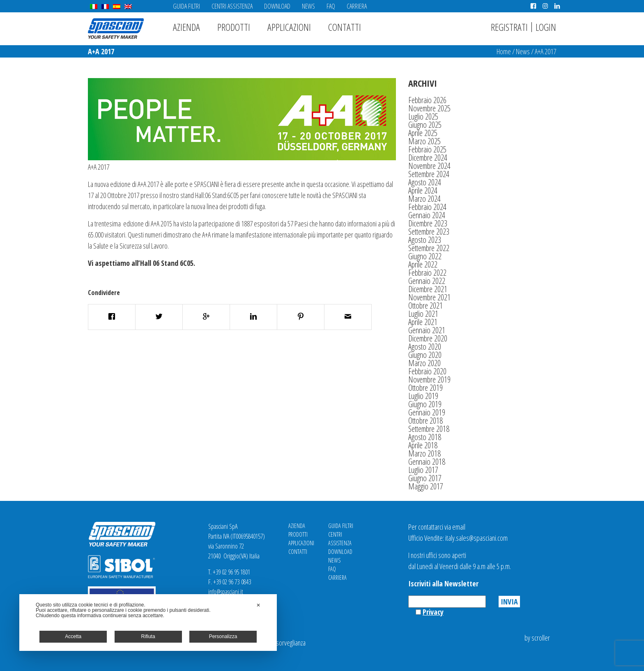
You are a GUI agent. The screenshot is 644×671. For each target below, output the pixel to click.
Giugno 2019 (425, 404)
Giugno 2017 (425, 478)
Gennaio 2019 (427, 412)
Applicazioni (289, 27)
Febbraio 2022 (427, 273)
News (308, 6)
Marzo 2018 (424, 453)
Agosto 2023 (425, 240)
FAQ (331, 6)
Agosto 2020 (425, 347)
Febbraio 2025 (427, 149)
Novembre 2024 (429, 166)
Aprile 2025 (423, 133)
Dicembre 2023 (428, 223)
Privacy (433, 612)
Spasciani (116, 29)
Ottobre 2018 (425, 421)
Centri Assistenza (232, 6)
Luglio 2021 (423, 314)
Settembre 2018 (429, 429)
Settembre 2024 (429, 174)
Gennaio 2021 (427, 330)
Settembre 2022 (429, 248)
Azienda (186, 27)
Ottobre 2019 (425, 388)
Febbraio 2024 (427, 207)
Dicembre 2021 (428, 289)
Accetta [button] (73, 636)
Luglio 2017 (423, 470)
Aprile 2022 (423, 264)
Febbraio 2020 (427, 371)
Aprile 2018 (423, 445)
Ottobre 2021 (425, 306)
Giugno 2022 (425, 256)
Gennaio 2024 (427, 215)
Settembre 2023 (429, 232)
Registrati (509, 27)
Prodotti (234, 27)
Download (277, 6)
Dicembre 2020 (428, 338)
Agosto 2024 (425, 182)
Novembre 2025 (429, 108)
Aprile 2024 (423, 190)
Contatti (345, 27)
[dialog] (148, 623)
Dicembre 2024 (428, 158)
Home (504, 51)
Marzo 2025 (424, 141)
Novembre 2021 (429, 297)
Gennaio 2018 (427, 462)
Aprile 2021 (423, 322)
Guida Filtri (186, 6)
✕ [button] (258, 605)
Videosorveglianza (284, 643)
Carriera (357, 6)
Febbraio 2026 (427, 100)
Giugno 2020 (425, 355)
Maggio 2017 (426, 486)
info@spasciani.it (226, 592)
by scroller (537, 638)
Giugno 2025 (425, 125)
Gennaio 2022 (427, 281)
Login (546, 27)
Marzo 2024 (424, 199)
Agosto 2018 (425, 437)
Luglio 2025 (423, 116)
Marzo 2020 (424, 363)
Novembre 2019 (429, 379)
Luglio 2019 (423, 396)
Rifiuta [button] (148, 636)
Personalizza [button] (223, 636)
